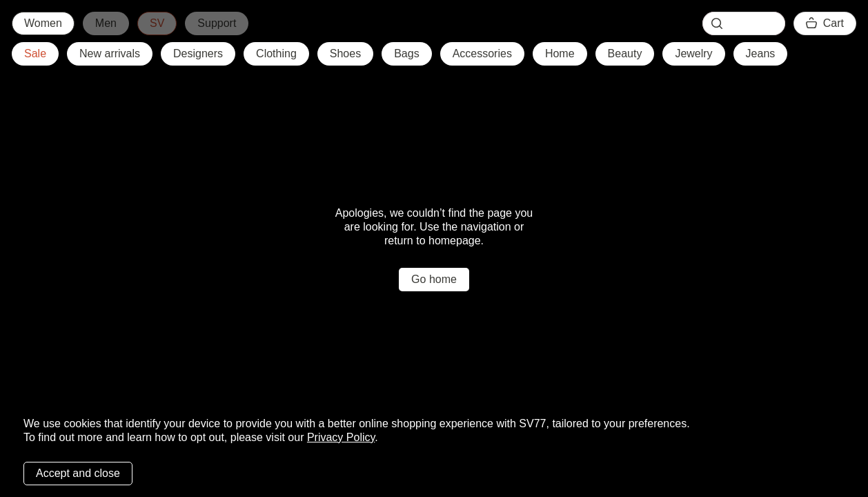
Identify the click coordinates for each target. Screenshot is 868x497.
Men (106, 23)
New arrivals (110, 53)
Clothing (276, 53)
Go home (434, 279)
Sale (35, 53)
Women (43, 23)
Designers (198, 53)
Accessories (482, 53)
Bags (406, 53)
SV (157, 23)
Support (217, 23)
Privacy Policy (341, 437)
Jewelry (693, 53)
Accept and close (78, 473)
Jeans (761, 53)
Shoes (345, 53)
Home (560, 53)
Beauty (625, 53)
